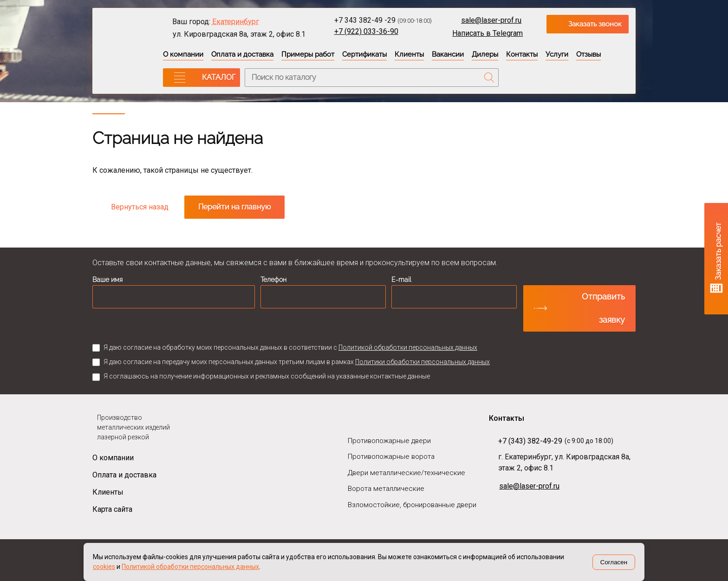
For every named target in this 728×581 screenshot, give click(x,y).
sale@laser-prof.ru (491, 20)
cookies (104, 567)
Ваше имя (107, 280)
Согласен (614, 562)
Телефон (273, 280)
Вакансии (448, 54)
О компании (183, 54)
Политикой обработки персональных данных (408, 347)
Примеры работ (308, 54)
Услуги (557, 54)
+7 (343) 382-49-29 (530, 441)
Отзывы (588, 54)
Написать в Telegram (487, 33)
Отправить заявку (603, 308)
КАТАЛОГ (219, 77)
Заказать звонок (595, 24)
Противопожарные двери (389, 441)
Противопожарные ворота (391, 457)
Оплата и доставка (242, 54)
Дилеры (485, 54)
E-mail (401, 280)
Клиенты (409, 54)
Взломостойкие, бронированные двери (412, 505)
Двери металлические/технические (406, 473)
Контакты (522, 54)
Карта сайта (112, 509)
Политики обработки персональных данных (422, 362)
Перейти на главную (234, 207)
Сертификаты (364, 54)
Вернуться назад (140, 207)
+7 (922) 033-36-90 (366, 31)
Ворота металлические (386, 489)
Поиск (489, 78)
